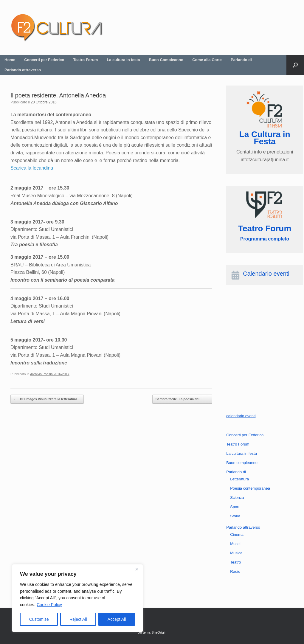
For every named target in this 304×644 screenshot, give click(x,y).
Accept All (117, 619)
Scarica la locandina (32, 168)
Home (10, 60)
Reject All (78, 619)
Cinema (237, 534)
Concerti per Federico (44, 60)
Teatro (235, 562)
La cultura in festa (123, 60)
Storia (235, 516)
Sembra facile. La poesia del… (182, 399)
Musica (236, 553)
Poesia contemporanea (250, 488)
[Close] (137, 569)
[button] (295, 65)
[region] (77, 598)
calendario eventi (241, 416)
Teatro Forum (86, 60)
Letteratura (239, 479)
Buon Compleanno (166, 60)
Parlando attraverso (23, 70)
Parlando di (241, 60)
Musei (235, 544)
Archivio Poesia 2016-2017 (50, 374)
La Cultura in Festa (265, 138)
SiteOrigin (159, 632)
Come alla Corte (207, 60)
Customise (39, 619)
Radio (235, 571)
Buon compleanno (242, 463)
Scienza (237, 498)
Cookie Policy (49, 605)
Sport (235, 507)
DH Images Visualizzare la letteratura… (47, 399)
